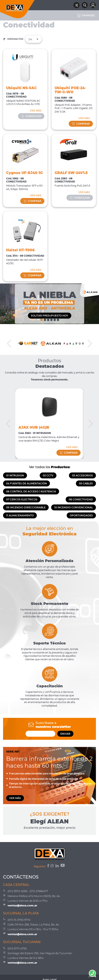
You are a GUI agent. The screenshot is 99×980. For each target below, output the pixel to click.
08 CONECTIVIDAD (81, 499)
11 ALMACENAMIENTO (20, 515)
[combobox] (34, 39)
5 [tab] (54, 319)
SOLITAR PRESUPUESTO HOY (49, 316)
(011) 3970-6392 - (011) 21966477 (28, 891)
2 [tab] (45, 319)
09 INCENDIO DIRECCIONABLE (26, 507)
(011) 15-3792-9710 (19, 920)
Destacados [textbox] (34, 39)
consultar (31, 116)
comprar (81, 124)
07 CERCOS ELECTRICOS (22, 499)
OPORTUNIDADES (81, 515)
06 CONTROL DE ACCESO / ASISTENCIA (31, 491)
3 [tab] (48, 319)
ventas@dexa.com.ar (22, 905)
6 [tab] (58, 319)
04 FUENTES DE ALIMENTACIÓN (26, 483)
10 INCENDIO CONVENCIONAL (74, 507)
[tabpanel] (49, 304)
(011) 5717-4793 (17, 948)
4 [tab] (51, 319)
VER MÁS (36, 111)
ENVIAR (65, 734)
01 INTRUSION (15, 475)
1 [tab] (41, 319)
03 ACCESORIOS (82, 475)
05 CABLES (86, 483)
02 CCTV (48, 475)
